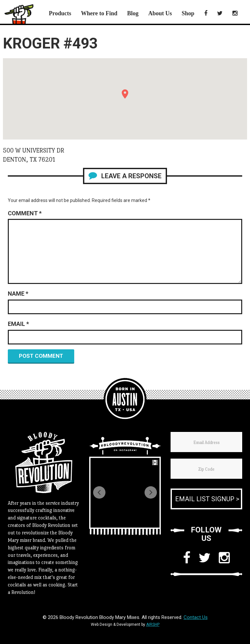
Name (18, 294)
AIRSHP (153, 624)
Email (18, 324)
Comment (25, 213)
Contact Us (196, 617)
